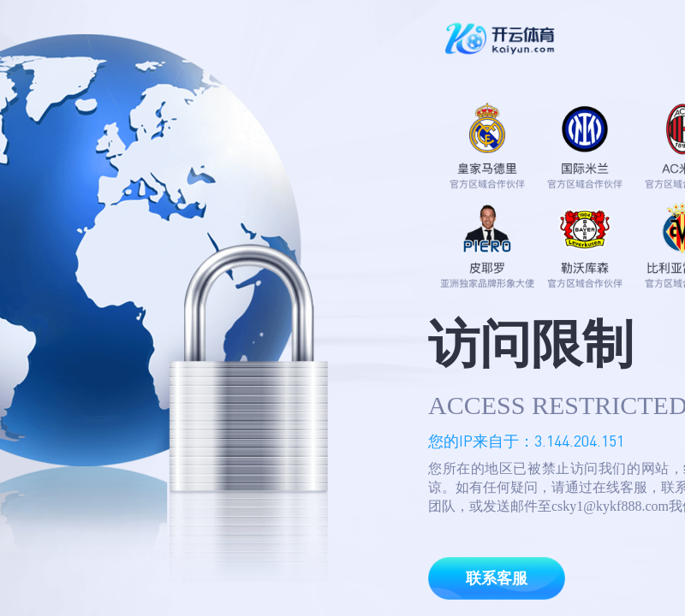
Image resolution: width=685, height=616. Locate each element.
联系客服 (497, 578)
